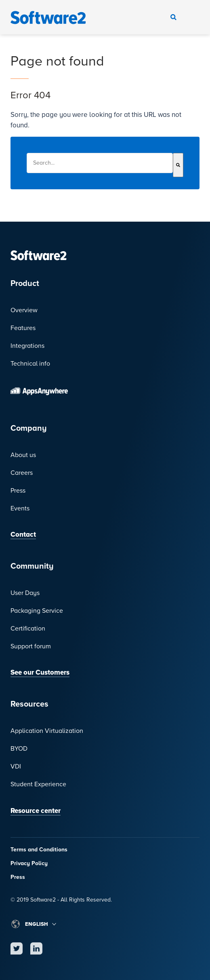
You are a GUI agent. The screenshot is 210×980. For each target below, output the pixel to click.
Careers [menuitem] (22, 473)
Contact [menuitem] (23, 534)
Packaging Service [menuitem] (37, 611)
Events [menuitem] (20, 508)
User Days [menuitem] (25, 593)
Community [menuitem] (32, 566)
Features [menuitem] (23, 328)
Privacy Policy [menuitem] (29, 863)
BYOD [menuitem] (19, 749)
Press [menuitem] (18, 491)
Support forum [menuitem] (31, 646)
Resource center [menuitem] (36, 811)
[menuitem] (105, 391)
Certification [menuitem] (28, 629)
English (37, 924)
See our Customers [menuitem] (40, 672)
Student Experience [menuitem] (38, 784)
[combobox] (100, 163)
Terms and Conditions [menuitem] (39, 850)
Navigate (191, 17)
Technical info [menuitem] (30, 364)
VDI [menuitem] (16, 766)
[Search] (178, 165)
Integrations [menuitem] (27, 346)
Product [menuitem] (25, 284)
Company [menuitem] (29, 428)
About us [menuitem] (23, 455)
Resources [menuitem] (29, 704)
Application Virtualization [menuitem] (47, 731)
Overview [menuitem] (24, 310)
